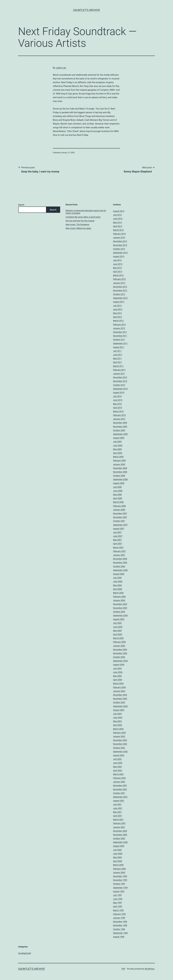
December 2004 (120, 650)
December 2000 (120, 831)
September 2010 (120, 389)
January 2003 (119, 736)
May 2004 (117, 676)
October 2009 (119, 430)
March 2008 (118, 502)
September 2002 (120, 752)
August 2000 (119, 846)
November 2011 (120, 336)
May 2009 (117, 449)
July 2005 (117, 623)
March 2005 (118, 638)
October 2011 (119, 340)
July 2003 (117, 714)
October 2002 (119, 748)
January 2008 (119, 510)
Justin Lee (61, 68)
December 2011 (120, 332)
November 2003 (120, 699)
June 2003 (118, 718)
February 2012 (119, 325)
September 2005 (120, 615)
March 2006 (118, 593)
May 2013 (117, 268)
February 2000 (119, 869)
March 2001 (118, 820)
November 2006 (120, 563)
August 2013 (119, 256)
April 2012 (118, 317)
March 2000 (118, 865)
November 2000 (120, 835)
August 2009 (119, 438)
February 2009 (119, 460)
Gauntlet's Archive (87, 10)
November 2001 (120, 789)
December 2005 (120, 604)
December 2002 (120, 740)
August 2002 (119, 755)
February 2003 (119, 733)
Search (21, 205)
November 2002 (120, 744)
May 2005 (117, 631)
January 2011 (119, 374)
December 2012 (120, 287)
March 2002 (118, 774)
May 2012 (117, 313)
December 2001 (120, 785)
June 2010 (118, 400)
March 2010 (118, 411)
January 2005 (119, 646)
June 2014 (118, 219)
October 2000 (119, 838)
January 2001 (119, 827)
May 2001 (117, 812)
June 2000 (118, 854)
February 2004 (119, 687)
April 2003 (118, 725)
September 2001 (120, 797)
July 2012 (117, 306)
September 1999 (120, 888)
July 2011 (117, 351)
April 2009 (118, 453)
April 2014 (118, 226)
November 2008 (120, 472)
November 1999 (120, 880)
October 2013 (119, 249)
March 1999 (118, 910)
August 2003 (119, 710)
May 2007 (117, 540)
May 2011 (117, 358)
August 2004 (119, 665)
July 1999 (117, 895)
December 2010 (120, 377)
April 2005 (118, 634)
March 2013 (118, 275)
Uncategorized (24, 953)
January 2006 (119, 600)
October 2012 (119, 294)
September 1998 (120, 933)
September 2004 (120, 661)
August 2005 (119, 619)
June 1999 (118, 899)
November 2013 (120, 245)
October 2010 (119, 385)
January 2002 (119, 782)
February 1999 (119, 914)
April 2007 (118, 544)
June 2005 (118, 627)
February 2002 (119, 778)
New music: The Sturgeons (77, 224)
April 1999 (118, 906)
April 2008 (118, 498)
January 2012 (119, 328)
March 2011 (118, 366)
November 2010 (120, 381)
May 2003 (117, 721)
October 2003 (119, 702)
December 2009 (120, 423)
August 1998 (119, 937)
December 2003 (120, 695)
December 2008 (120, 468)
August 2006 (119, 574)
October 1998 (119, 929)
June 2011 (118, 355)
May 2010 (117, 404)
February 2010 (119, 415)
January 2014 (119, 238)
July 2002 (117, 759)
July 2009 (117, 442)
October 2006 (119, 566)
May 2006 (117, 585)
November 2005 (120, 608)
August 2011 (119, 347)
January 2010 (119, 419)
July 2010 (117, 396)
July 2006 (117, 578)
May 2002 (117, 767)
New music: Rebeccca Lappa (78, 228)
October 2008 (119, 476)
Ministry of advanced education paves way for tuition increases (86, 212)
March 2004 (118, 683)
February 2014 (119, 234)
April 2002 (118, 770)
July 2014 (117, 215)
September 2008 (120, 479)
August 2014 (119, 211)
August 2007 (119, 529)
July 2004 (117, 668)
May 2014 (117, 222)
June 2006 (118, 581)
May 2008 (117, 495)
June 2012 (118, 309)
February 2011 (119, 370)
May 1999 (117, 903)
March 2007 (118, 547)
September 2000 (120, 842)
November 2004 (120, 653)
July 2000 (117, 850)
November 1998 (120, 925)
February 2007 (119, 551)
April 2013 (118, 272)
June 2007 (118, 536)
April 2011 (118, 362)
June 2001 (118, 808)
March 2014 (118, 230)
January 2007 (119, 555)
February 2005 (119, 642)
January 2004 (119, 691)
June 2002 (118, 763)
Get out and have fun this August (80, 221)
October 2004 (119, 657)
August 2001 (119, 801)
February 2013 (119, 279)
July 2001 (117, 804)
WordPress (150, 969)
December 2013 (120, 241)
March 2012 (118, 321)
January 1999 (119, 918)
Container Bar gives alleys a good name (83, 217)
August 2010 (119, 392)
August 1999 (119, 891)
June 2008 (118, 491)
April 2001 (118, 816)
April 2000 (118, 861)
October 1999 (119, 884)
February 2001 (119, 823)
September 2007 (120, 525)
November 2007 (120, 517)
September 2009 (120, 434)
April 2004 (118, 680)
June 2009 (118, 445)
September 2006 (120, 570)
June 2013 (118, 264)
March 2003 (118, 729)
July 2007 (117, 532)
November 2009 (120, 427)
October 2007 (119, 521)
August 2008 (119, 483)
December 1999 (120, 876)
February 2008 (119, 506)
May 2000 (117, 857)
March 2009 (118, 457)
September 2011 (120, 343)
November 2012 (120, 290)
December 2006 (120, 559)
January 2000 (119, 872)
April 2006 (118, 589)
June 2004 (118, 672)
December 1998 (120, 922)
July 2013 (117, 260)
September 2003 (120, 706)
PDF (123, 969)
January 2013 (119, 283)
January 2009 (119, 464)
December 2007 (120, 513)
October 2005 (119, 612)
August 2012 (119, 302)
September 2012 (120, 298)
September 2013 (120, 253)
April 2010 (118, 408)
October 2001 (119, 793)
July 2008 (117, 487)
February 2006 (119, 597)
